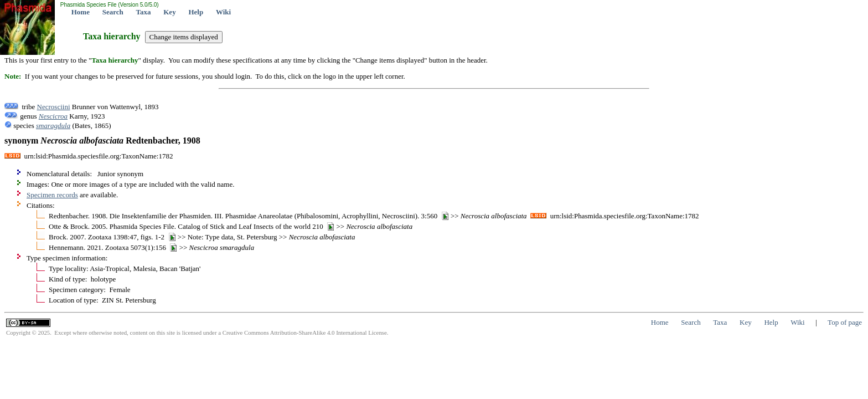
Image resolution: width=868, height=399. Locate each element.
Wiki (223, 12)
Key (169, 12)
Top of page (845, 322)
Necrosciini (54, 107)
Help (196, 12)
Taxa (144, 12)
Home (81, 12)
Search (113, 12)
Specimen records (52, 195)
